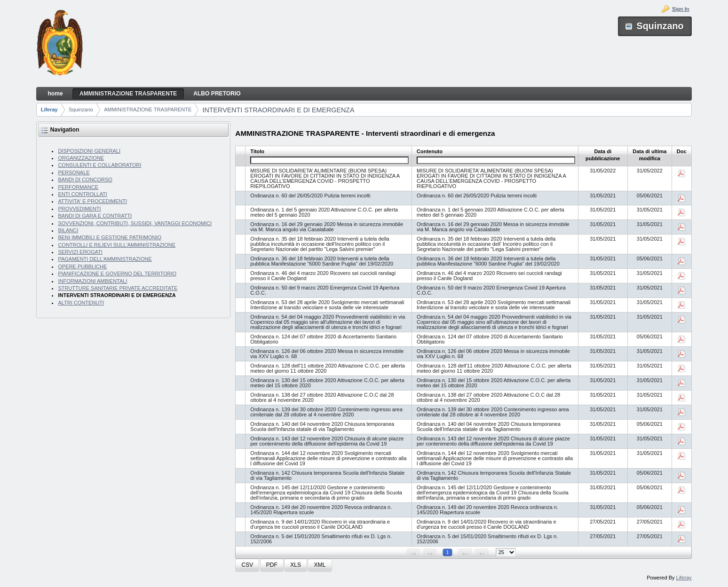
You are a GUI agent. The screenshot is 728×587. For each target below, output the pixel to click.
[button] (247, 566)
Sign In (681, 9)
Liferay (49, 110)
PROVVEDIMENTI (79, 209)
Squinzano (81, 110)
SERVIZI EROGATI (80, 252)
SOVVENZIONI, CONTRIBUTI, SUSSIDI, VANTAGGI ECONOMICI (135, 223)
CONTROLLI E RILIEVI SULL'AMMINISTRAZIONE (117, 245)
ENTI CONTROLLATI (82, 194)
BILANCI (68, 230)
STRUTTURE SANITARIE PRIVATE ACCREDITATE (118, 288)
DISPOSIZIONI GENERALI (89, 151)
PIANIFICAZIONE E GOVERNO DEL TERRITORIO (117, 274)
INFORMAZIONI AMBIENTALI (92, 281)
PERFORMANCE (78, 187)
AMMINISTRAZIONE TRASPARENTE (148, 110)
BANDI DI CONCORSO (85, 180)
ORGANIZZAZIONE (81, 158)
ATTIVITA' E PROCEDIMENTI (92, 201)
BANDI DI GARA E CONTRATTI (95, 216)
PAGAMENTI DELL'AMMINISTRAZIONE (105, 259)
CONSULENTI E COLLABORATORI (99, 165)
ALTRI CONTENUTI (81, 303)
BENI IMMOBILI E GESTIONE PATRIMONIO (110, 237)
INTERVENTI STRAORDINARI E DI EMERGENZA (279, 110)
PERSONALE (74, 172)
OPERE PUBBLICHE (82, 266)
